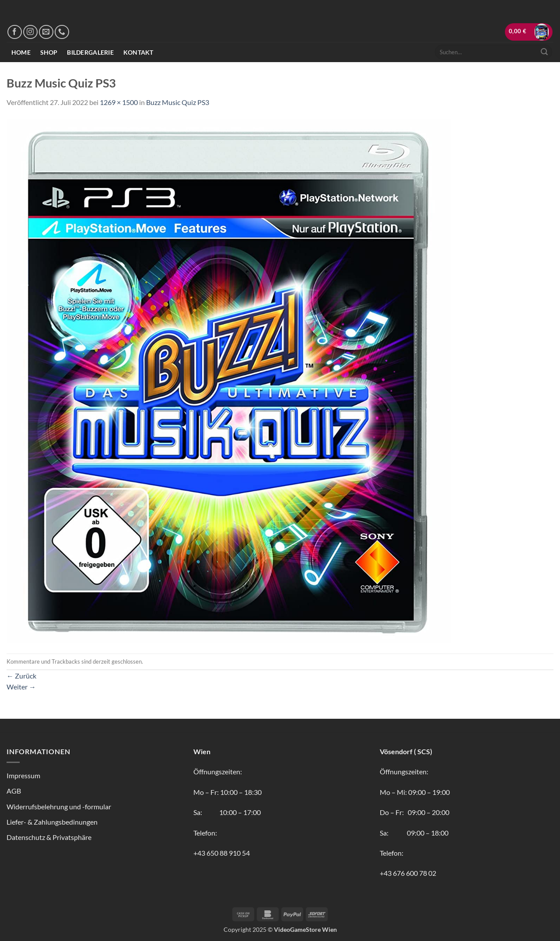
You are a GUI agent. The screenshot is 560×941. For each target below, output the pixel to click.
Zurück (21, 676)
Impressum (23, 775)
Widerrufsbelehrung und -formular (59, 806)
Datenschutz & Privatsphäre (49, 837)
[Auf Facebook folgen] (15, 32)
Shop (49, 52)
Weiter (21, 687)
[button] (529, 32)
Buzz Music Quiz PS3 (178, 102)
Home (21, 52)
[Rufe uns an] (62, 32)
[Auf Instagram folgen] (30, 32)
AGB (14, 791)
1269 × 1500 (119, 102)
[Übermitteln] (544, 52)
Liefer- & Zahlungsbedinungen (52, 822)
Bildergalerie (90, 52)
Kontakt (138, 52)
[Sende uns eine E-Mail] (46, 32)
